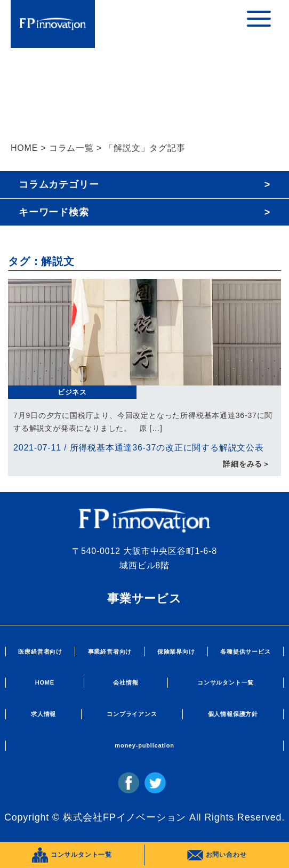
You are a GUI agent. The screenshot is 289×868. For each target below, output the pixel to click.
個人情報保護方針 (233, 714)
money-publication (144, 745)
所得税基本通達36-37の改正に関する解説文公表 (167, 448)
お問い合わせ (217, 855)
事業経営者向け (110, 652)
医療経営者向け (40, 652)
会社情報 (126, 682)
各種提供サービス (245, 652)
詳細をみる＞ (247, 464)
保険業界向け (176, 652)
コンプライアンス (132, 714)
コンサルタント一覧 (226, 682)
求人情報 (43, 714)
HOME (24, 148)
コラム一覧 (71, 148)
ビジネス (72, 392)
